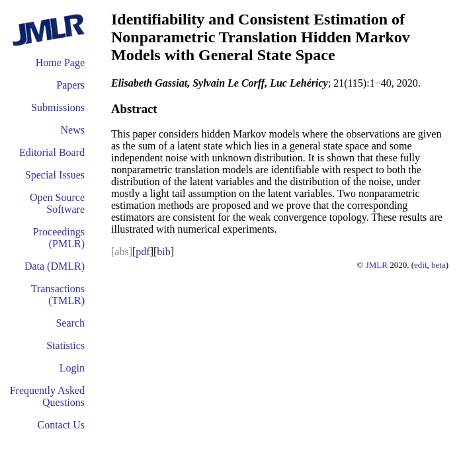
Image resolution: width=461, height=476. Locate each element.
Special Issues (55, 175)
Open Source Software (57, 203)
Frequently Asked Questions (47, 396)
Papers (70, 85)
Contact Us (61, 425)
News (73, 130)
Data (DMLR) (55, 266)
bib (163, 252)
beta (439, 265)
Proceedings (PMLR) (59, 238)
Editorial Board (52, 152)
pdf (143, 252)
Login (72, 368)
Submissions (58, 107)
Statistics (65, 345)
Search (70, 323)
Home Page (60, 62)
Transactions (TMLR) (58, 295)
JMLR (377, 265)
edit (421, 265)
